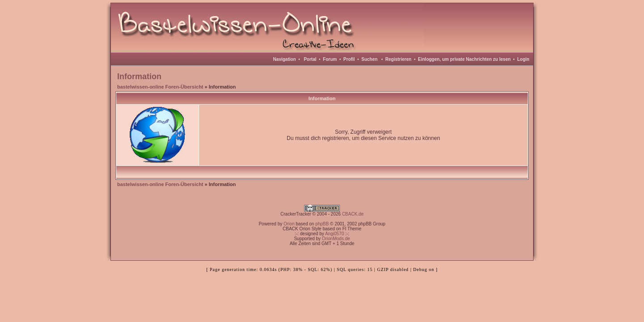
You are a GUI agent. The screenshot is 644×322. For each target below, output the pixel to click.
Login (523, 59)
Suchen (369, 59)
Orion (289, 224)
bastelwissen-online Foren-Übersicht (160, 87)
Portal (310, 59)
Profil (349, 59)
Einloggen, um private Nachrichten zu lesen (464, 59)
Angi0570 (335, 234)
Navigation (285, 59)
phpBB (322, 224)
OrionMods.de (336, 239)
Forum (330, 59)
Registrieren (398, 59)
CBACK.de (353, 214)
